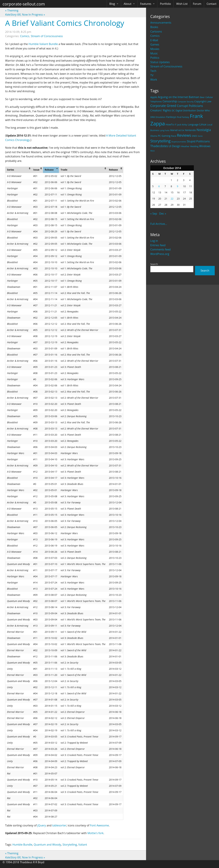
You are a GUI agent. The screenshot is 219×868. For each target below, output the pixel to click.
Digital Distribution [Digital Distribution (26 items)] (186, 110)
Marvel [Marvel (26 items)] (174, 130)
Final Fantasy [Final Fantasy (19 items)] (183, 117)
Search (154, 264)
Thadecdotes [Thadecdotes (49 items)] (159, 146)
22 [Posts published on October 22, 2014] (172, 199)
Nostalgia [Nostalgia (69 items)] (204, 130)
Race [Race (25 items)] (174, 136)
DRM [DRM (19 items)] (153, 117)
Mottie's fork (96, 833)
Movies (155, 49)
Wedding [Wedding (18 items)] (194, 146)
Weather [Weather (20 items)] (185, 146)
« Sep (154, 214)
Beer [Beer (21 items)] (202, 97)
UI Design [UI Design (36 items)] (175, 146)
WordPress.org (160, 254)
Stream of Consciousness (166, 66)
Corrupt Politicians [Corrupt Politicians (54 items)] (190, 106)
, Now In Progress (25, 15)
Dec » (163, 214)
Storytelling (70, 845)
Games (155, 44)
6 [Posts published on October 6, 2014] (159, 186)
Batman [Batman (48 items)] (194, 97)
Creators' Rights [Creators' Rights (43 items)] (161, 110)
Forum (197, 4)
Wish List (182, 4)
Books (154, 27)
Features (146, 4)
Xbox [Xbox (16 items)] (153, 151)
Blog (112, 4)
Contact (212, 4)
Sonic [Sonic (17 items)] (200, 136)
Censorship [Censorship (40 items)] (170, 101)
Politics (155, 58)
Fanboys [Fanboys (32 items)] (171, 117)
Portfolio (165, 4)
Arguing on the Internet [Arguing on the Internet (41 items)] (173, 97)
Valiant (83, 845)
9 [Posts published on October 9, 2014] (178, 186)
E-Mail (154, 40)
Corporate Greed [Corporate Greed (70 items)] (163, 106)
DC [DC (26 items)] (173, 110)
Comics (155, 36)
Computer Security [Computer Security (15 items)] (186, 102)
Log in (154, 241)
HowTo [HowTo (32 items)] (170, 124)
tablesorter (59, 825)
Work (154, 80)
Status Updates (160, 62)
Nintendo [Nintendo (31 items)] (190, 130)
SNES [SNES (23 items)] (194, 136)
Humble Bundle (22, 845)
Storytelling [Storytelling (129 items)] (161, 141)
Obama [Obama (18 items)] (154, 136)
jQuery (42, 825)
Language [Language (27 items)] (193, 124)
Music (154, 53)
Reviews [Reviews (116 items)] (184, 135)
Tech (153, 71)
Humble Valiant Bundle (43, 44)
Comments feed (161, 249)
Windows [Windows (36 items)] (205, 146)
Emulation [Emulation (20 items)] (161, 117)
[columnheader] (18, 170)
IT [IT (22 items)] (176, 125)
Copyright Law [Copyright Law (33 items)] (203, 101)
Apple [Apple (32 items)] (154, 97)
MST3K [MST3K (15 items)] (181, 130)
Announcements (161, 23)
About (127, 4)
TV (152, 75)
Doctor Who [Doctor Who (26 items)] (203, 110)
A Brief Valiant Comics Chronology (65, 23)
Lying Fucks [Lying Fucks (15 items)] (165, 130)
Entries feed (158, 245)
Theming (12, 10)
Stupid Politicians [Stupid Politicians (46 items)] (198, 141)
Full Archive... (159, 224)
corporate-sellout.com (24, 4)
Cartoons (156, 31)
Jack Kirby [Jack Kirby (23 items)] (182, 125)
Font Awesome (99, 825)
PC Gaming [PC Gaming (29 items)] (164, 136)
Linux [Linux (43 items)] (203, 124)
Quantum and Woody (47, 845)
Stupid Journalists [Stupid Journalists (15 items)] (179, 142)
